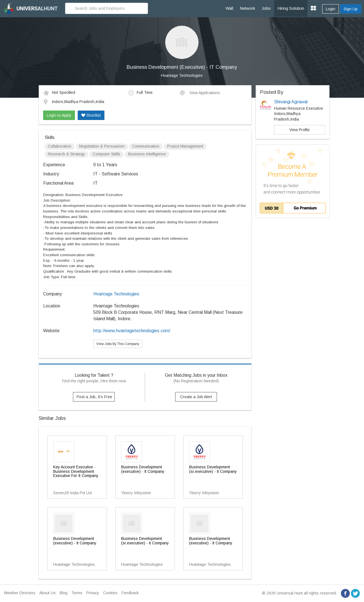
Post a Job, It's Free (94, 397)
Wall (229, 8)
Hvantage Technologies (182, 75)
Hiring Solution (291, 8)
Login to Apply (59, 115)
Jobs (266, 8)
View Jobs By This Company (118, 344)
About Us (47, 593)
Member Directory (20, 593)
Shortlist (91, 115)
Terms (77, 593)
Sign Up (351, 9)
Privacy (93, 593)
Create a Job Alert (196, 397)
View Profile (300, 130)
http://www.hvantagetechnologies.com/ (132, 331)
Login (331, 9)
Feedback (130, 593)
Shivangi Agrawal (291, 102)
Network (247, 8)
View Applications (200, 93)
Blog (63, 593)
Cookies (110, 593)
